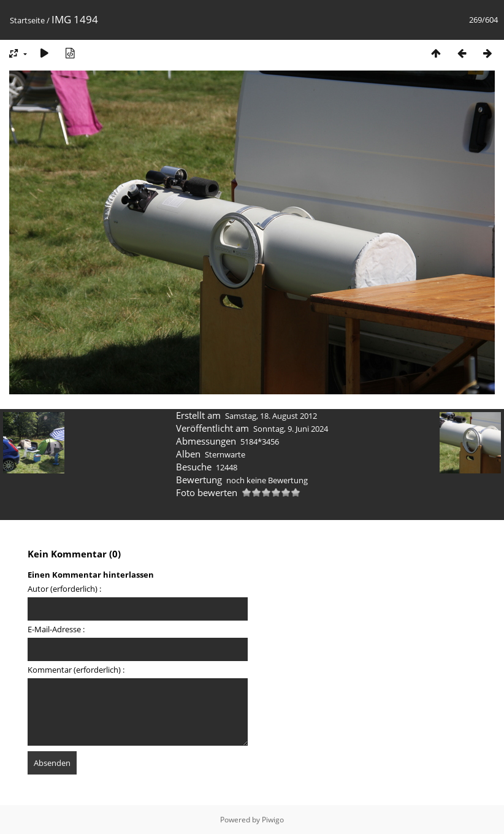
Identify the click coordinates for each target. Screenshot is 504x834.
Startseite (27, 20)
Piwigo (273, 820)
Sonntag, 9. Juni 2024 (291, 429)
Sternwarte (225, 454)
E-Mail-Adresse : (56, 629)
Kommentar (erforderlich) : (76, 670)
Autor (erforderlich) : (64, 589)
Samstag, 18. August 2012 (271, 416)
